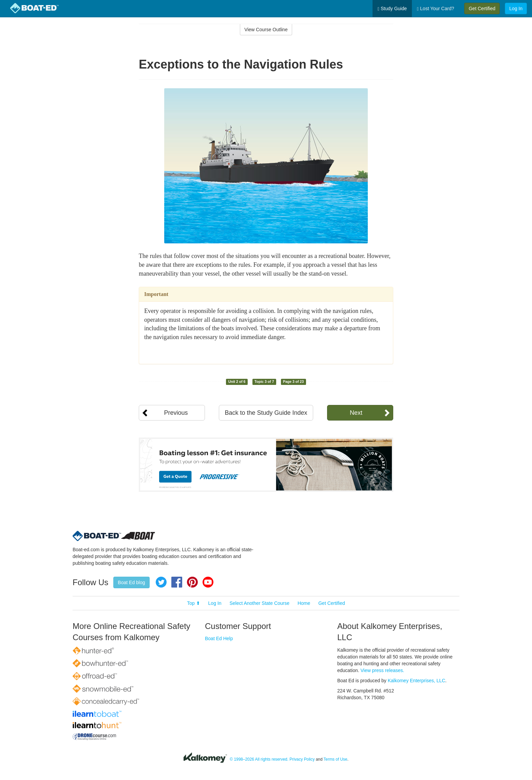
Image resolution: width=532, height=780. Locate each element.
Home (304, 603)
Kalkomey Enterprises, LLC (417, 681)
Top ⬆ (193, 603)
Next (356, 413)
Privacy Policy (302, 759)
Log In (516, 8)
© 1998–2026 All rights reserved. (259, 759)
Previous (176, 413)
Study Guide (392, 9)
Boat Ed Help (219, 638)
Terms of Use (336, 759)
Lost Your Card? (435, 9)
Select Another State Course (259, 603)
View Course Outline (266, 30)
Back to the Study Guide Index (266, 413)
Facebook (177, 582)
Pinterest (192, 582)
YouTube (208, 582)
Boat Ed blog (131, 582)
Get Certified (482, 8)
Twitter (161, 582)
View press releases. (383, 670)
